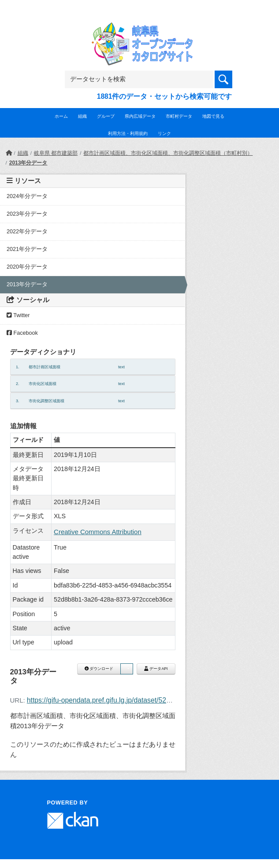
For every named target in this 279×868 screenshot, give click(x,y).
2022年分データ (27, 232)
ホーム (61, 116)
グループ (106, 116)
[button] (126, 669)
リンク (164, 133)
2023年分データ (27, 214)
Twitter (18, 315)
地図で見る (213, 116)
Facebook (22, 333)
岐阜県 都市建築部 (56, 153)
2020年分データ (27, 267)
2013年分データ (28, 163)
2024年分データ (27, 196)
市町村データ (179, 116)
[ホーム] (9, 153)
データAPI (156, 669)
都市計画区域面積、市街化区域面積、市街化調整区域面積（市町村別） (168, 153)
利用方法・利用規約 (128, 133)
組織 (82, 116)
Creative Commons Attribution (98, 532)
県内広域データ (140, 116)
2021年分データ (27, 249)
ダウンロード (99, 669)
